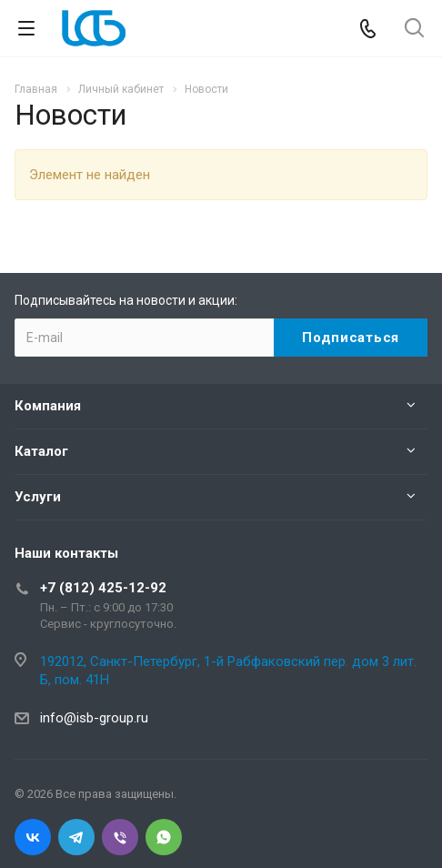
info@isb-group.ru (94, 718)
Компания (48, 406)
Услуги (38, 497)
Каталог (41, 451)
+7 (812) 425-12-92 (103, 588)
